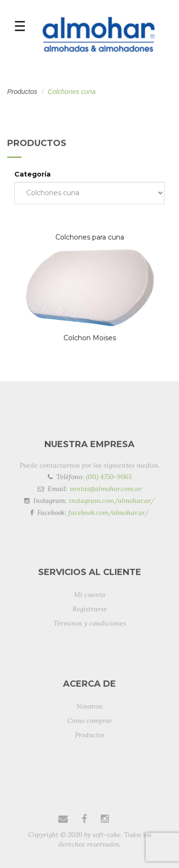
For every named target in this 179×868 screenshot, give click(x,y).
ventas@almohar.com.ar (106, 489)
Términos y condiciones (90, 623)
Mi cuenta (90, 595)
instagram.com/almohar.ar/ (112, 501)
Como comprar (90, 721)
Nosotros (89, 706)
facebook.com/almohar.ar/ (109, 512)
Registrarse (90, 609)
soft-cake (107, 835)
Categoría (32, 174)
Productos (22, 92)
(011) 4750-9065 (109, 477)
